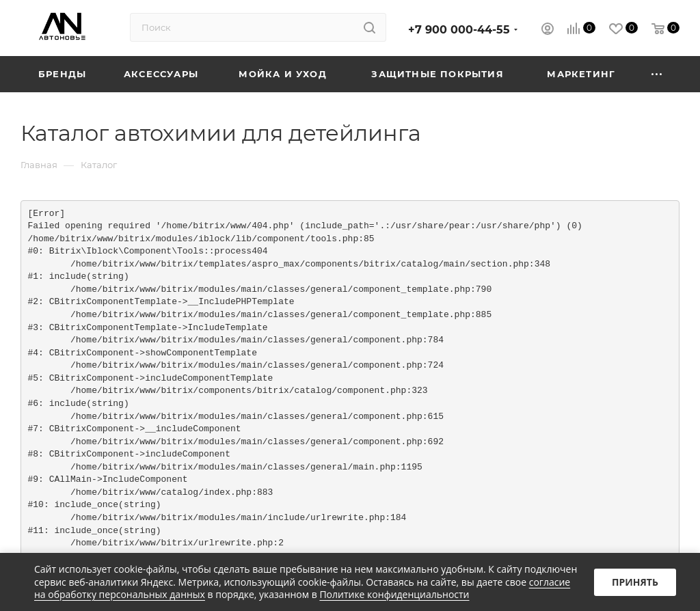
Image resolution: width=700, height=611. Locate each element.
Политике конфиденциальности (394, 594)
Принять (635, 582)
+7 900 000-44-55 (459, 30)
